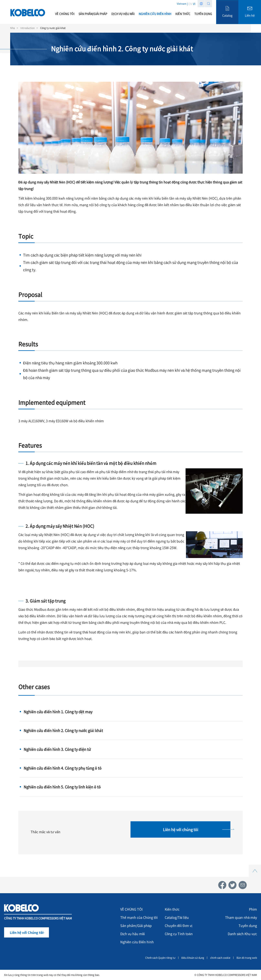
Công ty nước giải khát (53, 28)
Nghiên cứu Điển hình (137, 942)
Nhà (13, 28)
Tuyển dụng (248, 925)
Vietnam (182, 4)
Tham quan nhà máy (241, 917)
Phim (253, 909)
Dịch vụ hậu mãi (133, 934)
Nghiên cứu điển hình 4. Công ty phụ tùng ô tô (63, 768)
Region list (201, 4)
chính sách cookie (220, 958)
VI (194, 4)
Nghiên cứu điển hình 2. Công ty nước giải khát (63, 730)
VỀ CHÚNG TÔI (132, 909)
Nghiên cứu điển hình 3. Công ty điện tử (57, 749)
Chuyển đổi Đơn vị (179, 925)
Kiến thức (172, 909)
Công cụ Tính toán (179, 934)
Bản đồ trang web (247, 958)
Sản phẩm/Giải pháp (136, 925)
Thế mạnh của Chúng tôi (139, 917)
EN (190, 4)
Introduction (28, 28)
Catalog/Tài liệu (177, 917)
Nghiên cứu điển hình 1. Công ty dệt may (58, 712)
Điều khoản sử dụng (193, 958)
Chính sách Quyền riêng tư (160, 958)
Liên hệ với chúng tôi (181, 829)
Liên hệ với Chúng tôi (27, 932)
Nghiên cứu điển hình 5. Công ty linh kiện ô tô (62, 787)
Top (255, 867)
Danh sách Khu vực (242, 934)
